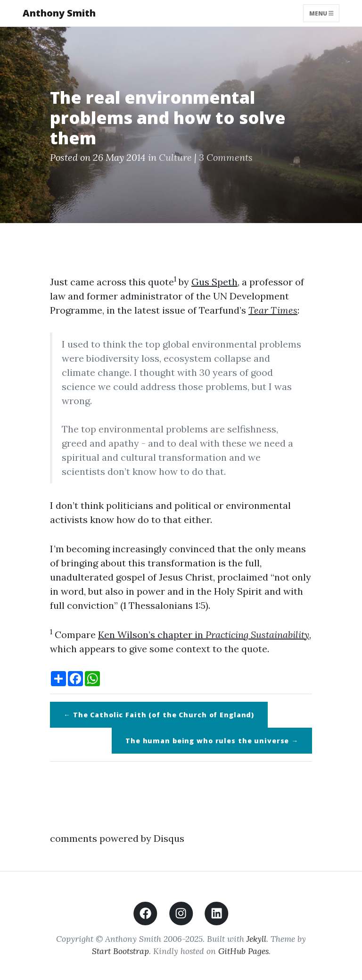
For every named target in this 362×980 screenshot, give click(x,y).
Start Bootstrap (120, 951)
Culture (175, 157)
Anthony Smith (59, 13)
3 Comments (226, 157)
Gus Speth (214, 282)
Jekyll (256, 939)
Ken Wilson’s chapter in (204, 635)
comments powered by (117, 838)
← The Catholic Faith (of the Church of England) (159, 715)
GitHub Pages (243, 951)
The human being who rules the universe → (212, 741)
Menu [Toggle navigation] (321, 13)
